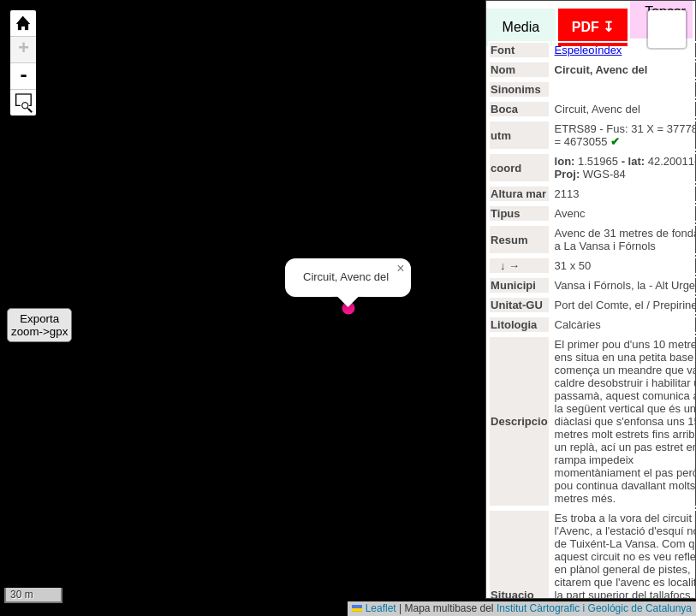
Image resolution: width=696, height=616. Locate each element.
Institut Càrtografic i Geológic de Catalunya (594, 608)
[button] (401, 269)
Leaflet (374, 608)
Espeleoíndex (589, 50)
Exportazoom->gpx (39, 325)
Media (521, 27)
